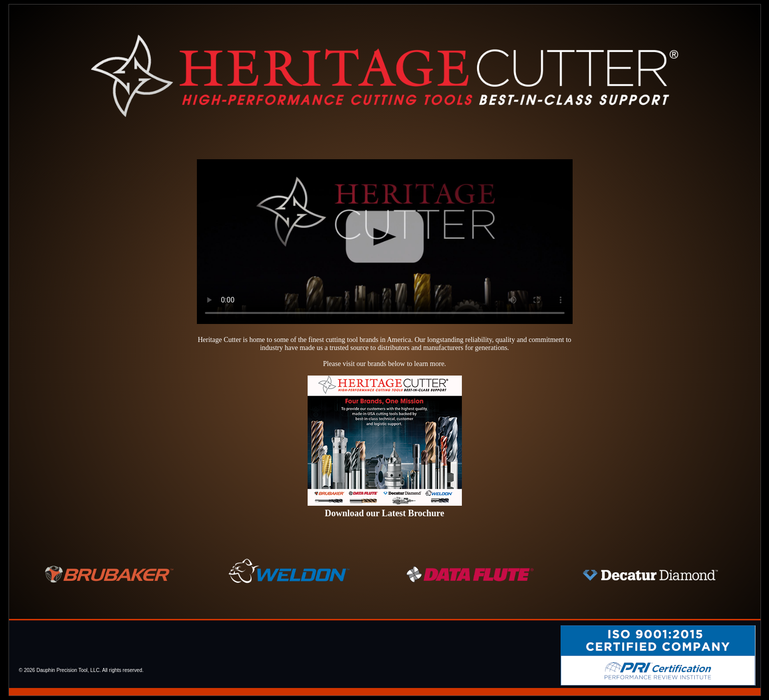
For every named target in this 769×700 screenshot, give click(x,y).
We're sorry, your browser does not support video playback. (385, 242)
